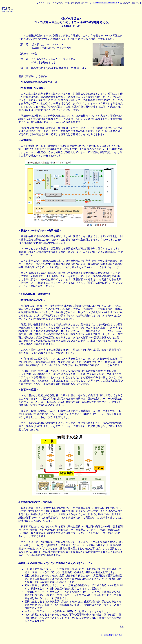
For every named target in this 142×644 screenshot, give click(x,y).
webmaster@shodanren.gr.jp (106, 3)
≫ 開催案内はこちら (112, 635)
